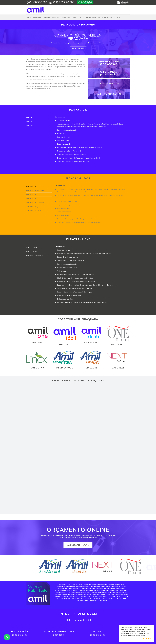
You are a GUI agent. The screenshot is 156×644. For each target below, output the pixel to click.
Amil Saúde (37, 17)
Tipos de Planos (78, 17)
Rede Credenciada (105, 17)
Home (29, 17)
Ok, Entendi (147, 638)
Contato (117, 17)
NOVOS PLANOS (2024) (51, 17)
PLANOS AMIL (65, 17)
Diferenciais (91, 17)
